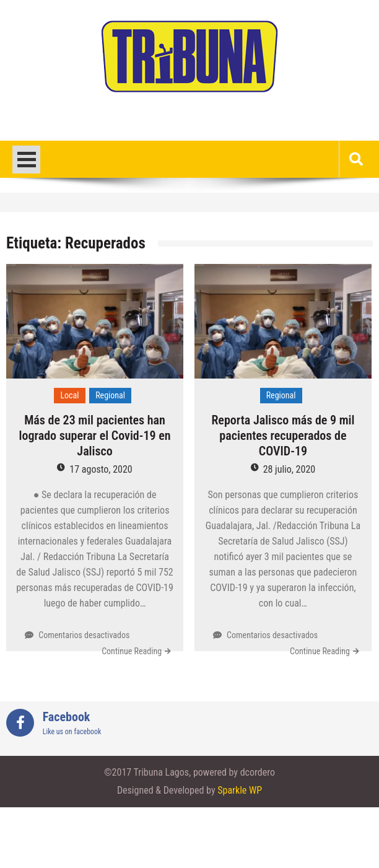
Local (69, 395)
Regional (110, 395)
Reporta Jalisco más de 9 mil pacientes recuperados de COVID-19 (283, 436)
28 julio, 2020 (290, 469)
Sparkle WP (240, 790)
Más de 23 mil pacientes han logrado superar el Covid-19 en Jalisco (95, 436)
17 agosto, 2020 (101, 469)
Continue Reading (132, 651)
